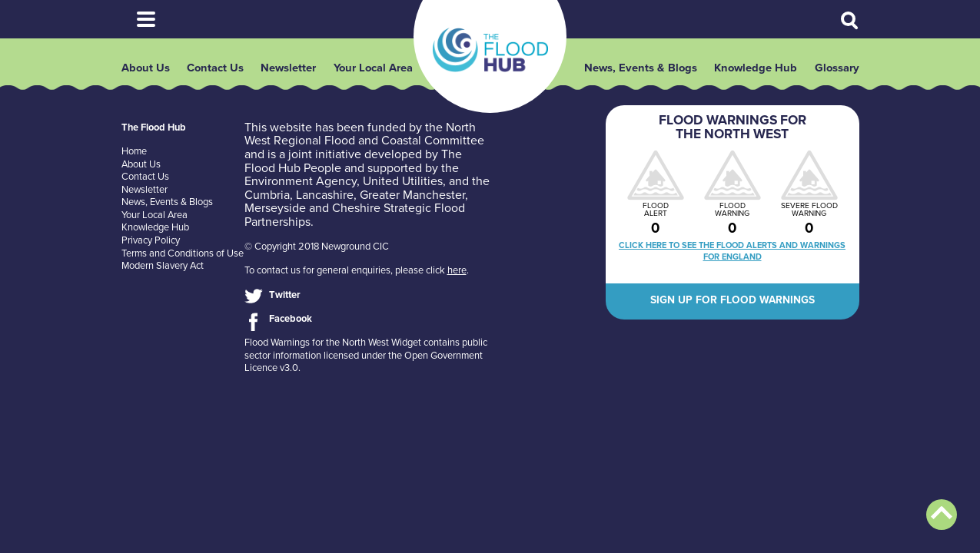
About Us (146, 73)
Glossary (837, 73)
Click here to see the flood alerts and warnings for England (732, 259)
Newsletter (288, 73)
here (457, 278)
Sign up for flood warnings (733, 308)
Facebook (291, 326)
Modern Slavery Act (163, 273)
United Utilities (403, 189)
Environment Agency (301, 189)
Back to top (942, 515)
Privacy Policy (151, 248)
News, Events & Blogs (641, 73)
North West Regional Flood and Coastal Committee (364, 142)
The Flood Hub (490, 53)
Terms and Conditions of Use (183, 260)
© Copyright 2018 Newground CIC (317, 254)
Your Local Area (373, 73)
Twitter (285, 302)
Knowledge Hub (756, 73)
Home (134, 159)
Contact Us (215, 73)
